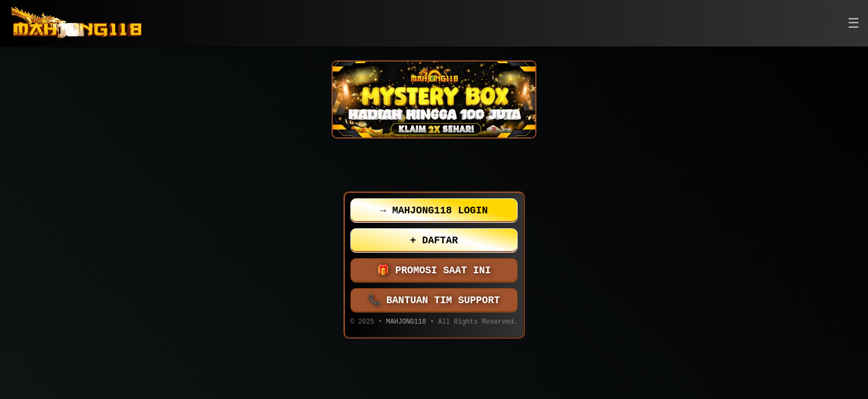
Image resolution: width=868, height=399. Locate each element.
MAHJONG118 (406, 323)
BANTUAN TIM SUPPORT (434, 300)
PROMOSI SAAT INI (434, 270)
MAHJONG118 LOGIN (434, 211)
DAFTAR (434, 241)
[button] (854, 24)
